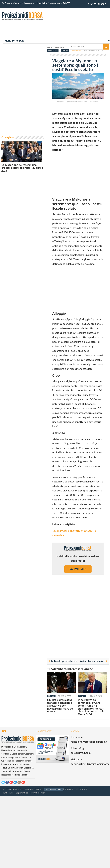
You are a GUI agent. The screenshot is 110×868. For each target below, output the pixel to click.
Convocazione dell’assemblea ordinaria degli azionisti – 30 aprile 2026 (22, 168)
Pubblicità (42, 3)
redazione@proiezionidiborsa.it (89, 742)
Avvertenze (29, 3)
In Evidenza (53, 51)
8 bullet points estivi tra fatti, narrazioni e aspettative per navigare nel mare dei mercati (60, 706)
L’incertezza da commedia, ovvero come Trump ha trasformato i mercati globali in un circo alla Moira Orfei (91, 707)
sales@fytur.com (81, 753)
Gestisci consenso (53, 789)
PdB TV (66, 3)
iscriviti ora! (78, 569)
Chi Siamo (6, 3)
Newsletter (55, 3)
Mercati (65, 51)
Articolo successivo (93, 661)
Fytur (42, 793)
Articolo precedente (64, 661)
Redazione (76, 51)
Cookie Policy (85, 789)
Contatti (17, 3)
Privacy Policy (71, 789)
